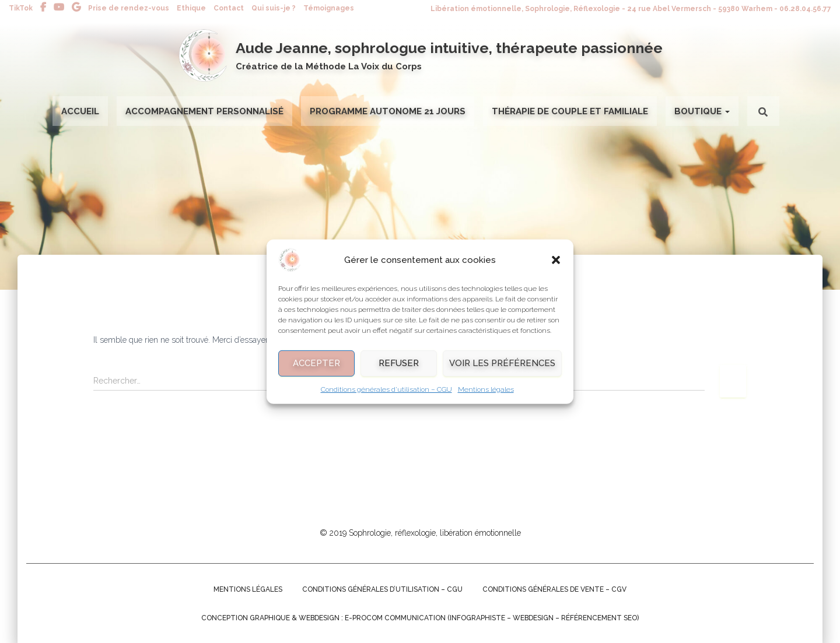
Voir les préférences (502, 370)
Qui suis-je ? (274, 8)
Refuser (399, 370)
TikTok (21, 8)
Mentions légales (486, 396)
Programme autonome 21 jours (388, 111)
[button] (556, 266)
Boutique (702, 111)
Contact (229, 8)
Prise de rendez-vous (129, 8)
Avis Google (76, 8)
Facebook (43, 8)
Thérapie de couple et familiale (570, 111)
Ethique (191, 8)
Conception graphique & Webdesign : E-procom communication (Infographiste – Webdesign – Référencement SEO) (420, 618)
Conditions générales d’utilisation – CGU (386, 396)
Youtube (59, 8)
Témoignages (329, 8)
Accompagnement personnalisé (204, 111)
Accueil (80, 111)
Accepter (316, 370)
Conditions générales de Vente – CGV (554, 589)
